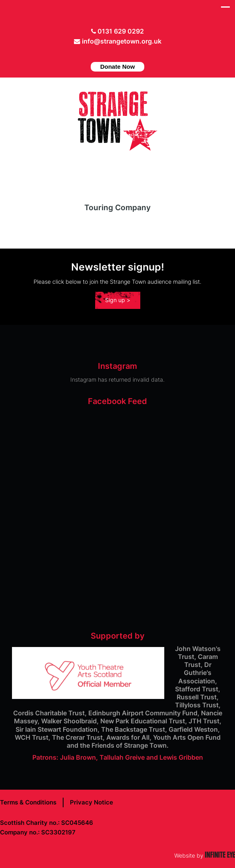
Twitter (101, 54)
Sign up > (118, 300)
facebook (114, 54)
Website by (205, 855)
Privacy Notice (92, 802)
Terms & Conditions (28, 802)
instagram (126, 54)
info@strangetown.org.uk (122, 41)
